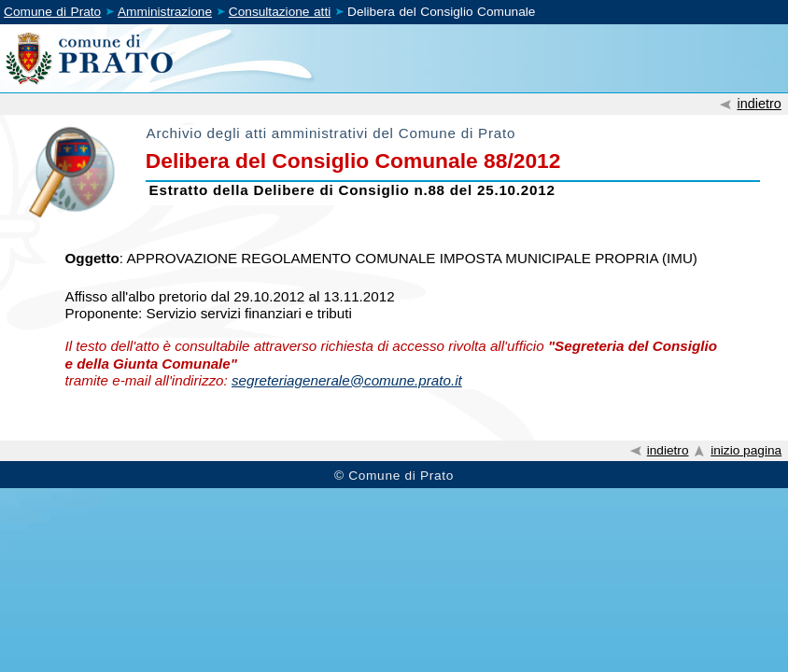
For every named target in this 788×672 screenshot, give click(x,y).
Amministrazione (165, 12)
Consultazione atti (280, 12)
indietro (759, 104)
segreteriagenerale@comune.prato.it (347, 380)
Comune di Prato (52, 12)
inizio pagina (746, 450)
